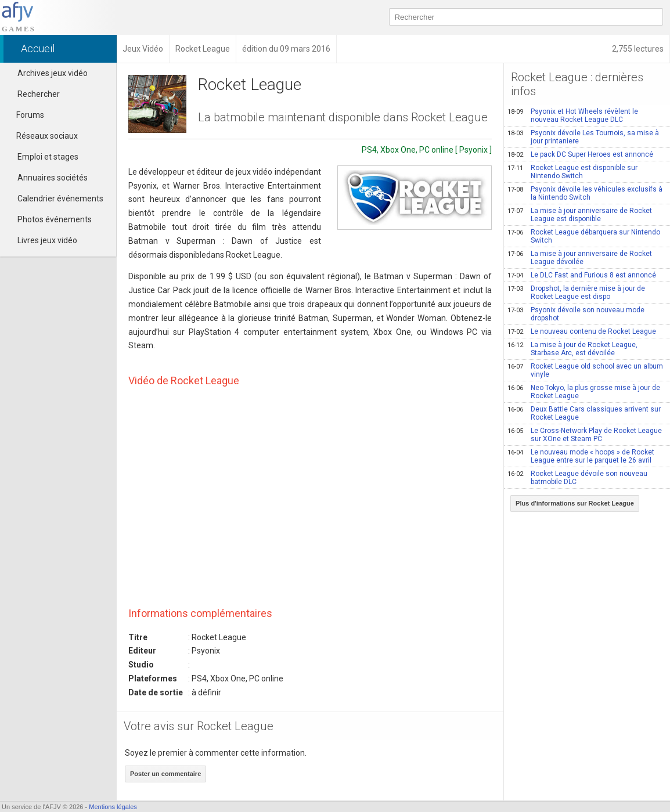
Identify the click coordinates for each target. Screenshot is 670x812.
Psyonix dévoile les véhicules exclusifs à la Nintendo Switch (585, 193)
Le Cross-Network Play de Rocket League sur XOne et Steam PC (585, 435)
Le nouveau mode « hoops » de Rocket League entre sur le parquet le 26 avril (581, 456)
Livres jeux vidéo (47, 240)
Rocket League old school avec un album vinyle (585, 370)
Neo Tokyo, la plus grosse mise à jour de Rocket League (584, 392)
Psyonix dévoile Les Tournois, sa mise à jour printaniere (583, 137)
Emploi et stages (48, 157)
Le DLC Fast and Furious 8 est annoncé (582, 275)
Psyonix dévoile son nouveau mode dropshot (576, 314)
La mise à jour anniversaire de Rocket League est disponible (580, 215)
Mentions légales (113, 807)
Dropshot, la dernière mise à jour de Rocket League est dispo (576, 293)
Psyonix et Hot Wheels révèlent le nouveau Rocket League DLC (573, 116)
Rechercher (39, 94)
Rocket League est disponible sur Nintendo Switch (572, 172)
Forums (25, 115)
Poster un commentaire (165, 774)
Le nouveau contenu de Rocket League (582, 331)
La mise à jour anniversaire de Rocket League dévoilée (580, 258)
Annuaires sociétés (53, 178)
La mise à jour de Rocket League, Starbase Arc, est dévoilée (572, 349)
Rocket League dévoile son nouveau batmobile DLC (577, 478)
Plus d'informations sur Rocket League (575, 503)
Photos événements (55, 219)
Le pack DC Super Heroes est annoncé (580, 154)
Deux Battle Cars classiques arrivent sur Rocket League (584, 413)
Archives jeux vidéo (53, 73)
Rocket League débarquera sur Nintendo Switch (584, 236)
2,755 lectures (638, 49)
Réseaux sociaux (42, 136)
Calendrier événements (60, 199)
